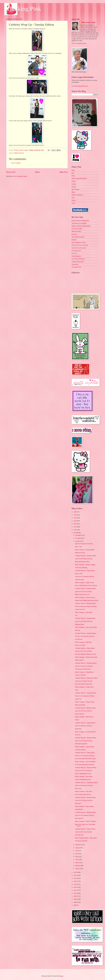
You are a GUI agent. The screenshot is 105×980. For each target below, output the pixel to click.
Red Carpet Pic (79, 818)
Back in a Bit (79, 574)
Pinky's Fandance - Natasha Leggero (85, 565)
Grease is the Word (80, 675)
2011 (75, 893)
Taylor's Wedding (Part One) (83, 780)
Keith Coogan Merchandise (79, 178)
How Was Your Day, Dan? (79, 248)
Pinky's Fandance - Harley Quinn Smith (86, 657)
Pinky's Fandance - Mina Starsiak (84, 806)
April (77, 860)
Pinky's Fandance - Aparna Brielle (85, 747)
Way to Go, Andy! (80, 645)
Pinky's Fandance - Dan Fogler (84, 612)
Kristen (74, 181)
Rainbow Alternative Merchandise (81, 226)
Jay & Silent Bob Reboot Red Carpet (85, 759)
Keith (73, 176)
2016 (75, 878)
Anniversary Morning (81, 568)
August (78, 848)
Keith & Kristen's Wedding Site (80, 221)
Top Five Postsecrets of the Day (84, 544)
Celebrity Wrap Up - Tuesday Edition (85, 589)
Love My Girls (79, 835)
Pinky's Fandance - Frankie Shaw (84, 687)
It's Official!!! (79, 639)
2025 (75, 515)
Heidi (73, 170)
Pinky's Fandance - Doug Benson (84, 672)
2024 (75, 518)
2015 (75, 881)
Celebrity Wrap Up (19, 153)
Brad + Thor (78, 547)
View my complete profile (79, 43)
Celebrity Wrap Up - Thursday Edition (86, 663)
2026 (75, 512)
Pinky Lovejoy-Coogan (88, 22)
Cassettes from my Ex (78, 262)
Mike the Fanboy (76, 231)
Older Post (63, 172)
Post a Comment (16, 163)
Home (37, 172)
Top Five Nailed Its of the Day (83, 726)
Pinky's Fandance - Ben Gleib (83, 642)
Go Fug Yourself (76, 251)
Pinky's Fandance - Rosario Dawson (85, 597)
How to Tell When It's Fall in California (86, 586)
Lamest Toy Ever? (80, 609)
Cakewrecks (75, 264)
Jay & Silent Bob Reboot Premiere (85, 765)
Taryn (73, 198)
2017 (75, 875)
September (78, 845)
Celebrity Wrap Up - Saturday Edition (86, 556)
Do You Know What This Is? (83, 794)
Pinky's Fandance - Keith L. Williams (85, 821)
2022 (75, 524)
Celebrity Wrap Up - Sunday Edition (85, 618)
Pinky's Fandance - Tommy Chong (85, 702)
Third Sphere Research (78, 237)
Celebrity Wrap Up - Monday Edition (85, 603)
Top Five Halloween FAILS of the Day (86, 606)
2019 (75, 533)
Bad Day (78, 630)
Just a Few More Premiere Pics (84, 684)
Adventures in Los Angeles (79, 223)
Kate (73, 173)
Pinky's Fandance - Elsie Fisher (84, 777)
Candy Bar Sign (79, 580)
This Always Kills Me (81, 841)
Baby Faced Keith (80, 705)
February (78, 866)
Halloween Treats (80, 553)
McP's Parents (76, 189)
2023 (75, 521)
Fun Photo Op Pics (80, 750)
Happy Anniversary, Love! (82, 594)
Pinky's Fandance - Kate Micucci (84, 717)
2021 (75, 527)
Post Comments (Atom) (20, 176)
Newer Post (11, 172)
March (77, 863)
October (78, 541)
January (78, 869)
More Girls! (78, 789)
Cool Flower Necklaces (78, 259)
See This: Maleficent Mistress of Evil (85, 654)
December (78, 535)
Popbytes (74, 240)
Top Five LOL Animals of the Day (85, 577)
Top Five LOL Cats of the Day (84, 592)
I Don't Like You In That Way (80, 245)
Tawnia (74, 200)
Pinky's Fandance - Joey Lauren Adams (86, 627)
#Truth (77, 720)
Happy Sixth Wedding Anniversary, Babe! (87, 600)
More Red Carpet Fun (81, 744)
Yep (76, 615)
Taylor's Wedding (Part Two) (83, 774)
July (77, 851)
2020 (75, 530)
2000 (75, 905)
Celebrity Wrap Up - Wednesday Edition (86, 678)
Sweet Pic (78, 735)
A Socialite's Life (76, 267)
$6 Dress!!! (78, 803)
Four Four (74, 253)
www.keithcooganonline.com (80, 86)
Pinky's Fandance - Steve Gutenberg (85, 762)
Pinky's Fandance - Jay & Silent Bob (85, 732)
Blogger (61, 976)
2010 (75, 896)
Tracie (73, 203)
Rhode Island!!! (79, 660)
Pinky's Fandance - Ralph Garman (85, 583)
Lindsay (74, 184)
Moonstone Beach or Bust (82, 562)
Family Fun (78, 699)
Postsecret (74, 234)
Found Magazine (76, 256)
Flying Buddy (79, 809)
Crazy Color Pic (80, 714)
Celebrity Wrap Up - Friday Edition (85, 571)
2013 (75, 887)
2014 (75, 884)
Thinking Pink (24, 9)
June (77, 854)
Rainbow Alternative (77, 195)
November (78, 538)
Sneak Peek (78, 729)
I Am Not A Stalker (77, 229)
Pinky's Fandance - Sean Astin (83, 791)
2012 (75, 890)
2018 (75, 872)
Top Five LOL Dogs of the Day (84, 559)
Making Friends (79, 624)
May (77, 857)
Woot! (77, 690)
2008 (75, 902)
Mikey (73, 192)
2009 (75, 899)
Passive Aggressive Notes (79, 242)
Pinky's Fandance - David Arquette (85, 550)
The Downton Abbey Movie (83, 669)
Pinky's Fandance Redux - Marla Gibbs (86, 838)
